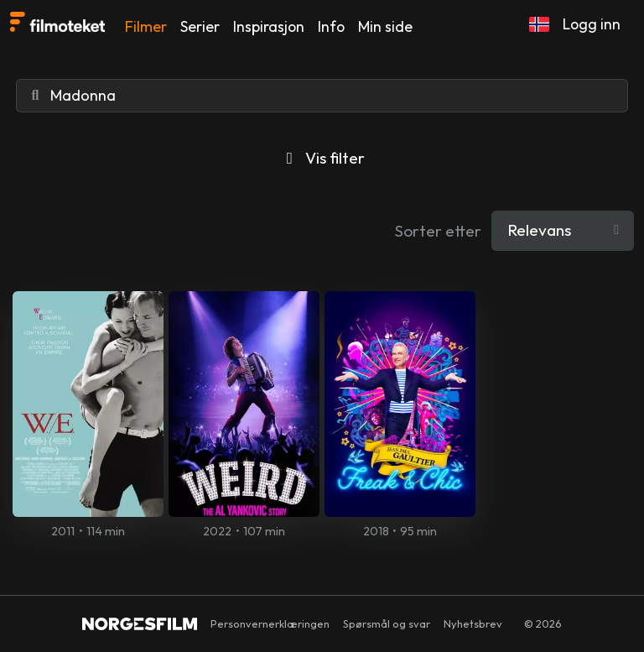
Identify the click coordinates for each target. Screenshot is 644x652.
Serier (200, 26)
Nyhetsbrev (473, 623)
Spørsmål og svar (387, 623)
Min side (385, 26)
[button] (539, 24)
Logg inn (592, 24)
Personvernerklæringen (270, 623)
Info (331, 26)
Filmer (146, 26)
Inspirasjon (269, 26)
